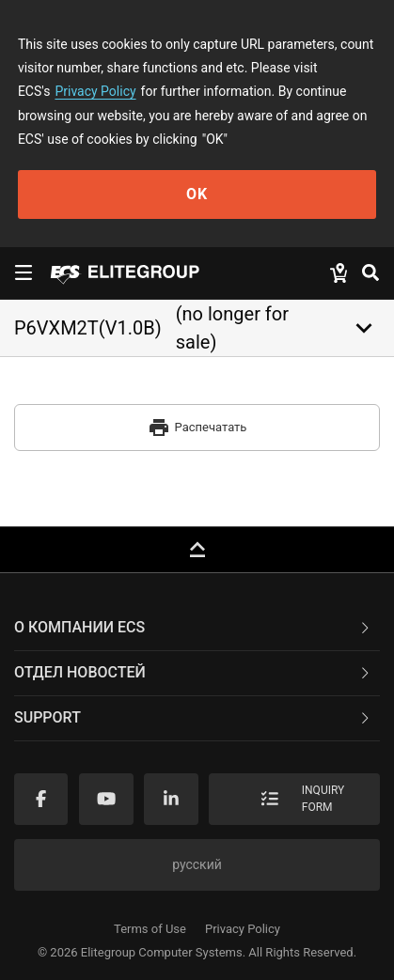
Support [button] (193, 717)
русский (197, 864)
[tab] (197, 629)
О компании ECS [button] (193, 627)
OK (197, 194)
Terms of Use (150, 929)
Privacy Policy (95, 91)
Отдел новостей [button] (193, 672)
